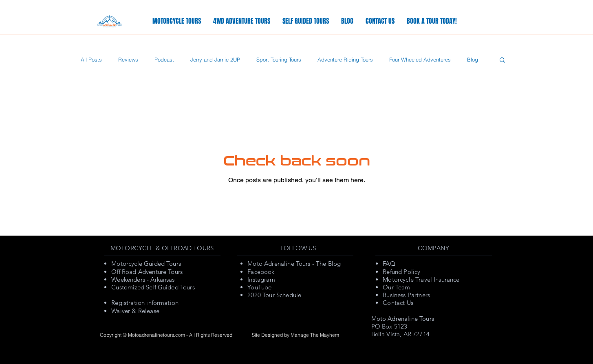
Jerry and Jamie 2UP (215, 60)
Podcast (164, 60)
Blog (473, 60)
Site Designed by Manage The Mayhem (295, 335)
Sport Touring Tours (279, 60)
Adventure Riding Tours (345, 60)
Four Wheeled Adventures (420, 60)
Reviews (128, 60)
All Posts (91, 60)
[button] (502, 61)
